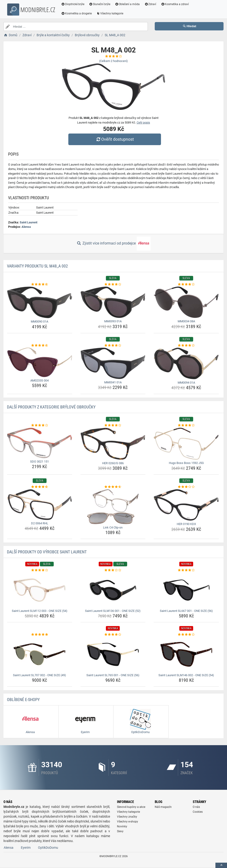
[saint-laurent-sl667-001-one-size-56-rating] (186, 570)
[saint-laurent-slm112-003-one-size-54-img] (40, 590)
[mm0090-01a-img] (40, 302)
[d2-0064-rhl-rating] (40, 487)
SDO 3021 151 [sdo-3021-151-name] (39, 462)
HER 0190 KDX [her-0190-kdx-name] (186, 524)
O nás (196, 807)
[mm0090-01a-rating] (40, 284)
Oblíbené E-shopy (23, 700)
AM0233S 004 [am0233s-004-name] (39, 380)
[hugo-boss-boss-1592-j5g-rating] (186, 425)
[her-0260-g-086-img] (113, 444)
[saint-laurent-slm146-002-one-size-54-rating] (186, 635)
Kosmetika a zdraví (175, 4)
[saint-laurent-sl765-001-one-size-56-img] (113, 654)
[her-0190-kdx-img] (186, 505)
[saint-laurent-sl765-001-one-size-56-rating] (113, 635)
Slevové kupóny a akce (131, 807)
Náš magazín (163, 807)
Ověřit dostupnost (115, 139)
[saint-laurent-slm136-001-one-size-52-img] (113, 590)
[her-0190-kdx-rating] (186, 487)
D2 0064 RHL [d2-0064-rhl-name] (40, 523)
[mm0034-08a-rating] (186, 284)
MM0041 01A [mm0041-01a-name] (113, 382)
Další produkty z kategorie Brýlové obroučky (51, 407)
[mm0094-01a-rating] (186, 346)
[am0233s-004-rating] (40, 346)
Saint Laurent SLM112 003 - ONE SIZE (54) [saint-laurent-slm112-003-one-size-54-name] (40, 611)
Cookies (198, 812)
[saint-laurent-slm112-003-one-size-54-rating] (40, 570)
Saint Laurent (28, 222)
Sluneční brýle (100, 4)
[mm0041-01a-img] (113, 363)
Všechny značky (127, 817)
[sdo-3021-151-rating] (40, 425)
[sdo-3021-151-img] (40, 443)
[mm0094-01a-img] (186, 363)
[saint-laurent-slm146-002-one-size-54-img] (186, 654)
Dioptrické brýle (73, 4)
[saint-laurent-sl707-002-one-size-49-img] (40, 654)
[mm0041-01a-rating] (113, 346)
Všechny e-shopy (128, 822)
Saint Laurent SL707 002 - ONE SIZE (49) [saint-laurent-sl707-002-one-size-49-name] (39, 675)
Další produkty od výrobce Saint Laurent (47, 552)
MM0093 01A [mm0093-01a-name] (113, 321)
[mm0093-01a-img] (113, 302)
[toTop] (221, 865)
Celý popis (143, 122)
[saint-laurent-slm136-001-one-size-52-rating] (113, 570)
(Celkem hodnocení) (113, 61)
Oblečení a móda (127, 4)
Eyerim (26, 848)
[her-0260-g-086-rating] (113, 425)
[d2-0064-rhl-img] (40, 505)
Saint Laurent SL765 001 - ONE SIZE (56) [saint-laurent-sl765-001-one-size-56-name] (113, 675)
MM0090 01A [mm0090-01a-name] (39, 321)
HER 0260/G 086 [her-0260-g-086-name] (113, 463)
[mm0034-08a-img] (186, 302)
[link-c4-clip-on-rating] (113, 487)
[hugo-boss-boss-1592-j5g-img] (186, 444)
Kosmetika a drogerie (76, 13)
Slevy (120, 831)
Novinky (122, 826)
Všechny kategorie (110, 13)
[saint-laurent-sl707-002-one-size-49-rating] (40, 635)
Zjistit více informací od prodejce (113, 244)
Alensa (26, 227)
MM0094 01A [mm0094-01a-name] (186, 383)
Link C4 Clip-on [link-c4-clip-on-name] (113, 527)
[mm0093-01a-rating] (113, 284)
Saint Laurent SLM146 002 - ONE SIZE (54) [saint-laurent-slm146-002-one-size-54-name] (186, 675)
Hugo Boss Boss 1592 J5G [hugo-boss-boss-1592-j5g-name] (186, 463)
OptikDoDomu (48, 848)
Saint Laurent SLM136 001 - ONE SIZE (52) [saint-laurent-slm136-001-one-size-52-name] (113, 611)
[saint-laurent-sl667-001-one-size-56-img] (186, 590)
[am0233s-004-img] (40, 362)
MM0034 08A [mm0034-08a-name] (186, 321)
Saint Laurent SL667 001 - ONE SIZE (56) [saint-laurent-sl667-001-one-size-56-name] (186, 611)
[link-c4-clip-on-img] (113, 507)
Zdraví (150, 4)
